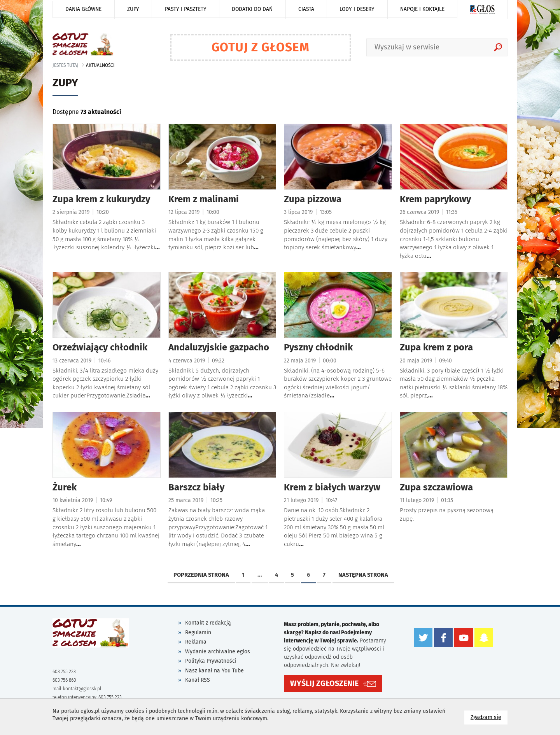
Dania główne (83, 9)
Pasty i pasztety (186, 9)
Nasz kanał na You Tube (214, 671)
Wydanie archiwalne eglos (218, 652)
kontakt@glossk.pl (82, 689)
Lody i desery (357, 9)
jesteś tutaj (66, 65)
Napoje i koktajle (422, 9)
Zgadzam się (489, 717)
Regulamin (198, 633)
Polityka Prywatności (211, 661)
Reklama (196, 642)
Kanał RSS (198, 680)
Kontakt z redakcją (208, 623)
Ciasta (306, 9)
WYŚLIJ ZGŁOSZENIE (324, 683)
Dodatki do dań (252, 9)
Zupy (133, 9)
